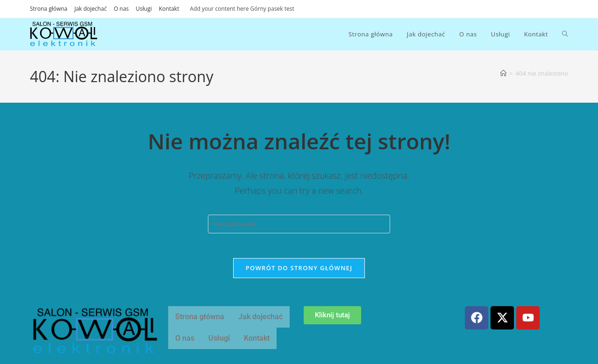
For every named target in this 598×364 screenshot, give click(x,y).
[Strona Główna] (503, 73)
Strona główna (49, 9)
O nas (121, 9)
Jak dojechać (90, 9)
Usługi (144, 9)
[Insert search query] (299, 224)
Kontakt (169, 9)
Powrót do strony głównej (299, 271)
